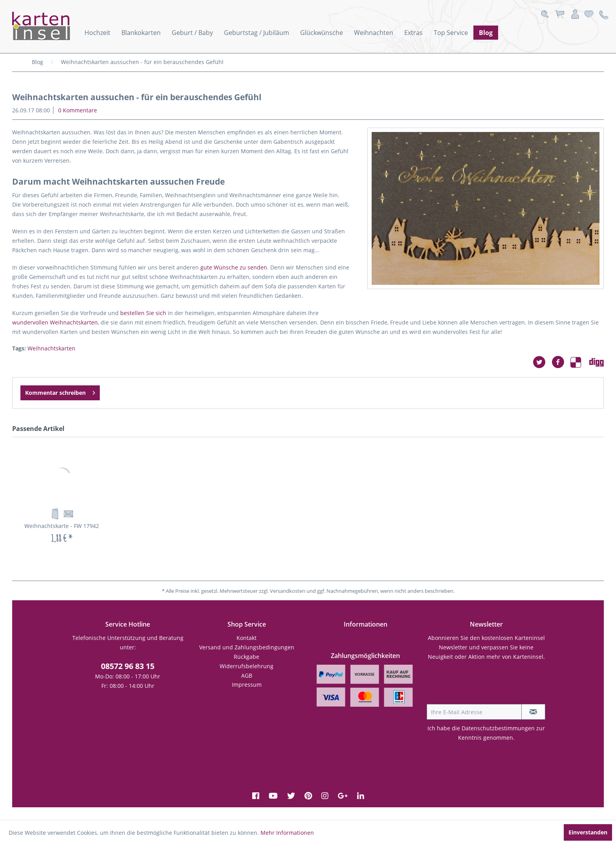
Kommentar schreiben (60, 391)
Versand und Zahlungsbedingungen (247, 647)
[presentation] (486, 685)
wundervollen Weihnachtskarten (55, 322)
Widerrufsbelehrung (247, 666)
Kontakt (247, 638)
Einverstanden (588, 832)
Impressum (247, 685)
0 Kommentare (78, 110)
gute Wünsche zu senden (234, 267)
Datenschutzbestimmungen (498, 728)
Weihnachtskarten (51, 348)
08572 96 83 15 (128, 666)
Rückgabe (247, 657)
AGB (247, 675)
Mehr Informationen (287, 833)
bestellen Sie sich (143, 313)
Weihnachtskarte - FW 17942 (62, 526)
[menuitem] (97, 33)
